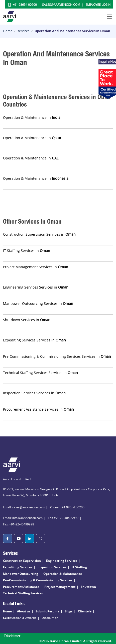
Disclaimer (50, 618)
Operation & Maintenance (63, 574)
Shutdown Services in (27, 320)
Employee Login (98, 5)
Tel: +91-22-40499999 (63, 518)
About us (24, 611)
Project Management (60, 587)
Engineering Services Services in (36, 287)
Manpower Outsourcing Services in (38, 303)
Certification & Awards (20, 618)
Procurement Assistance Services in (38, 409)
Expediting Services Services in (34, 340)
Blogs (69, 611)
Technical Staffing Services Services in (40, 373)
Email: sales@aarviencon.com (24, 507)
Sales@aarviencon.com (61, 5)
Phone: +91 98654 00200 (67, 507)
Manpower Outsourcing (21, 574)
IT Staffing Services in (27, 251)
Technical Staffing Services (23, 593)
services (23, 31)
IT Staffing (79, 567)
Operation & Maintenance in (32, 117)
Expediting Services (18, 567)
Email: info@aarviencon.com (23, 518)
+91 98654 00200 (25, 5)
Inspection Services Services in (34, 393)
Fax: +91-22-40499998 (19, 524)
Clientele (85, 611)
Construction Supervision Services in (39, 234)
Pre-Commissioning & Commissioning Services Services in (57, 356)
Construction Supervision (22, 561)
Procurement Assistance (21, 587)
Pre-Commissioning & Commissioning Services (38, 580)
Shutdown (88, 587)
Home (8, 31)
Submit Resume (47, 611)
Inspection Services (52, 567)
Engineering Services (62, 561)
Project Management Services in (36, 267)
